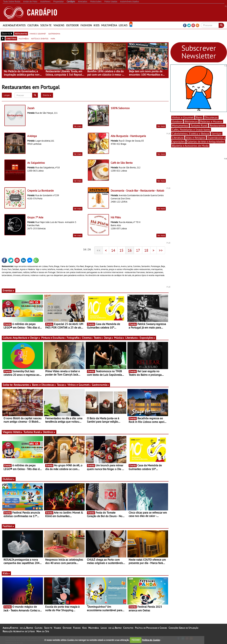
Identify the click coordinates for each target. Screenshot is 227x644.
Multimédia (109, 25)
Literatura (132, 338)
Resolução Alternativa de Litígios (19, 631)
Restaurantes (23, 385)
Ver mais (78, 126)
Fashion (86, 25)
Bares (199, 117)
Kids (97, 25)
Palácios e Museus (211, 121)
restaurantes (21, 33)
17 (138, 250)
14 (113, 250)
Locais (123, 25)
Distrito (47, 95)
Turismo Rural (33, 432)
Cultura (33, 25)
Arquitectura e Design (27, 338)
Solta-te (46, 25)
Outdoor (72, 25)
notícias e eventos (40, 38)
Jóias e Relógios (196, 138)
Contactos (128, 628)
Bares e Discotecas (44, 385)
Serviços (217, 134)
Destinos (49, 432)
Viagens (59, 25)
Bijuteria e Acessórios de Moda (190, 146)
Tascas (62, 385)
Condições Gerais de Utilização (183, 628)
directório (11, 38)
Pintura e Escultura (54, 338)
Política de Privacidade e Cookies (151, 628)
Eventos (9, 290)
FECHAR (136, 640)
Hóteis (18, 432)
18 (146, 250)
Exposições (147, 338)
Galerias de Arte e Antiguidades (206, 142)
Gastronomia (100, 385)
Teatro (98, 338)
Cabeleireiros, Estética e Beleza (191, 134)
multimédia (24, 38)
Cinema (87, 338)
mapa (53, 38)
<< (99, 250)
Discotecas (211, 117)
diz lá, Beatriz (26, 628)
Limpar (7, 95)
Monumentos (180, 125)
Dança (109, 338)
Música (119, 338)
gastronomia (54, 33)
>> (161, 250)
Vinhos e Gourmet (79, 385)
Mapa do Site (43, 631)
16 (130, 250)
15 (121, 250)
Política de (151, 640)
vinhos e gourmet (38, 33)
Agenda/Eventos (14, 25)
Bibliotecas (191, 121)
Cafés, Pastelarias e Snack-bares (191, 130)
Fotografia (74, 338)
